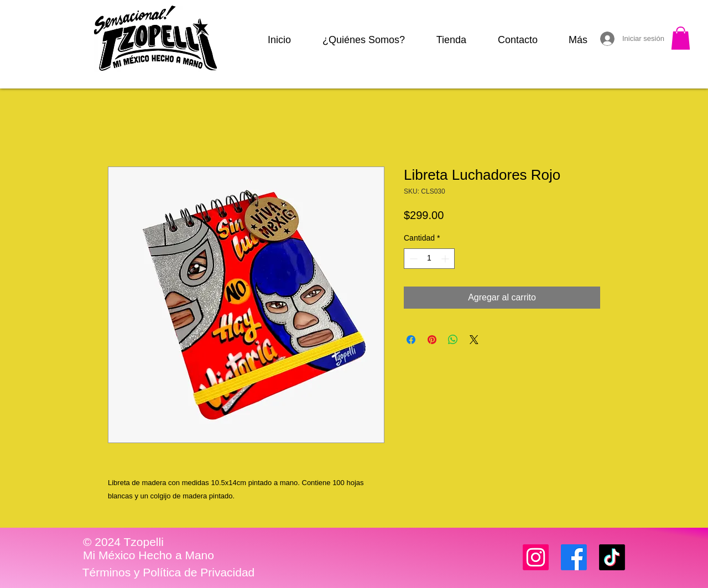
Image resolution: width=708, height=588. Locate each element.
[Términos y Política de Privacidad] (168, 573)
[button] (681, 38)
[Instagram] (536, 557)
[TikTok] (612, 557)
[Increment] (446, 259)
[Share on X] (474, 340)
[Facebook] (574, 557)
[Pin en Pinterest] (432, 340)
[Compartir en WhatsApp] (453, 340)
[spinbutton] (429, 259)
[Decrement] (412, 259)
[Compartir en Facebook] (411, 340)
